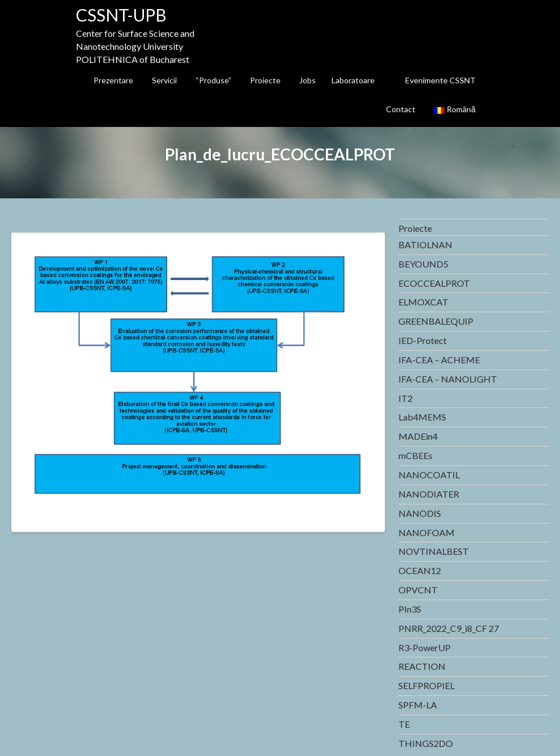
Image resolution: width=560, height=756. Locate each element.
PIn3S (410, 609)
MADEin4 (418, 436)
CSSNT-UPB (121, 15)
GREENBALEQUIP (436, 321)
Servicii (164, 80)
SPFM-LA (418, 705)
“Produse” (213, 80)
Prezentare (113, 80)
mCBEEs (415, 455)
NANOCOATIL (429, 475)
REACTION (422, 666)
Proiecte (265, 80)
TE (404, 724)
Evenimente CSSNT (440, 80)
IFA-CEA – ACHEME (439, 360)
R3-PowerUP (425, 647)
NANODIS (420, 513)
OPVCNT (418, 590)
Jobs (307, 80)
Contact (401, 109)
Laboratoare (353, 80)
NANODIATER (429, 494)
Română (455, 109)
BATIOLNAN (425, 245)
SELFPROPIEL (427, 685)
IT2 (406, 398)
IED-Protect (423, 340)
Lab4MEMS (422, 417)
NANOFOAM (427, 532)
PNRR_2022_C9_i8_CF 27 (449, 628)
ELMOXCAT (423, 302)
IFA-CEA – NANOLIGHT (448, 379)
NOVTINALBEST (434, 551)
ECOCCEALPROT (434, 283)
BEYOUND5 (423, 264)
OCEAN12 (420, 570)
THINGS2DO (426, 743)
